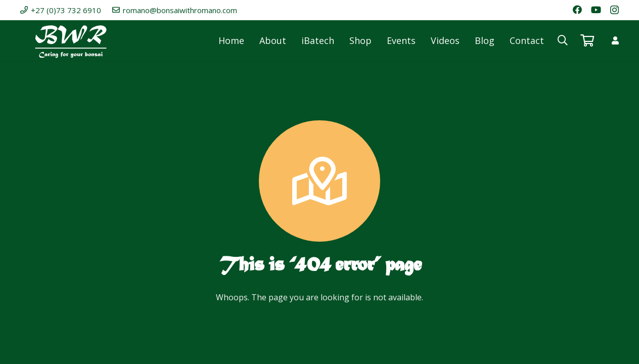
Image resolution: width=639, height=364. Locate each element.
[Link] (615, 40)
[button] (563, 40)
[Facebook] (577, 10)
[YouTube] (596, 10)
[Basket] (587, 40)
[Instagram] (614, 10)
